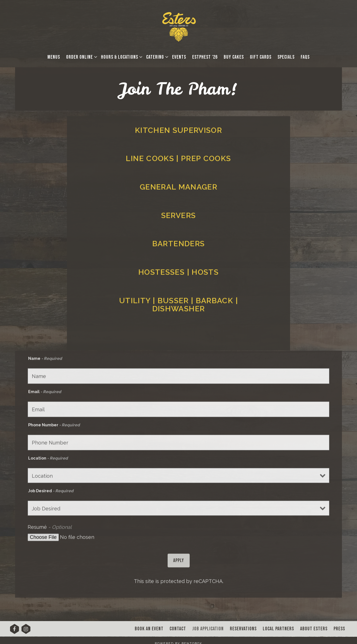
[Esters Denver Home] (179, 26)
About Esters (314, 629)
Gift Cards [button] (261, 57)
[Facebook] (15, 631)
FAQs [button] (305, 57)
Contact (178, 629)
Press (339, 629)
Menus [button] (54, 57)
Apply (179, 564)
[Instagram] (26, 631)
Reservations (243, 629)
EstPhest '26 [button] (205, 57)
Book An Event (149, 629)
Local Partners (278, 629)
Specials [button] (286, 57)
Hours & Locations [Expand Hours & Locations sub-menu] (121, 57)
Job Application (208, 629)
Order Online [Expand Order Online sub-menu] (81, 57)
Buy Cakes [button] (234, 57)
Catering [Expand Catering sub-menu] (156, 57)
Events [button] (179, 57)
